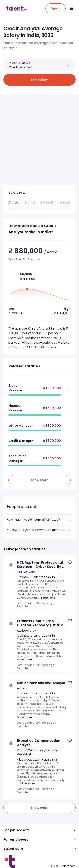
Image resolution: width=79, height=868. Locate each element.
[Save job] (70, 562)
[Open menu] (71, 8)
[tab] (14, 205)
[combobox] (37, 67)
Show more (48, 598)
